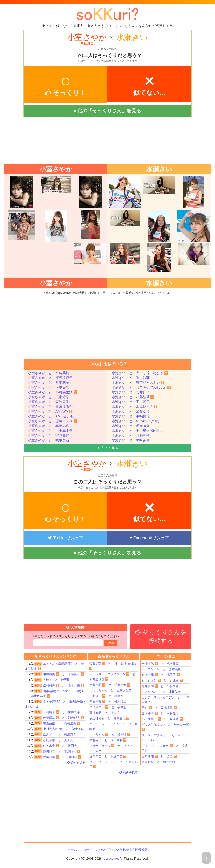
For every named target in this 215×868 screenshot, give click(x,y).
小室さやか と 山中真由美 (50, 431)
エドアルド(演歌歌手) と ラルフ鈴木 (55, 666)
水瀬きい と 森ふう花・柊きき (140, 373)
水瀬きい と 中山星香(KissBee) (138, 431)
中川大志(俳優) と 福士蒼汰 (55, 729)
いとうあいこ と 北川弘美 (161, 692)
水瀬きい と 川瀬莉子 (131, 436)
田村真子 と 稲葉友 (106, 696)
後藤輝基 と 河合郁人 (54, 718)
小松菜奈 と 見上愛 (49, 740)
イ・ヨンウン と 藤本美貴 (161, 669)
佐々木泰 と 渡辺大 (51, 746)
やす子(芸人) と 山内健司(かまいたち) (55, 704)
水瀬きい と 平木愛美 (131, 402)
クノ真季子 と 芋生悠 (108, 707)
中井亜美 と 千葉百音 (54, 674)
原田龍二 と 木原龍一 (52, 751)
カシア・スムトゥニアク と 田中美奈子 (166, 700)
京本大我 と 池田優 (161, 675)
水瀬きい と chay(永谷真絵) (135, 421)
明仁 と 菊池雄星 (159, 708)
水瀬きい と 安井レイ (131, 392)
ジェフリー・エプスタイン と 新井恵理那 (114, 677)
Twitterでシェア (65, 538)
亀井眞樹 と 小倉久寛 (160, 686)
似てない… (150, 84)
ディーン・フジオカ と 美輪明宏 (165, 748)
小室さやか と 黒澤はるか (50, 407)
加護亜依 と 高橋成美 (52, 723)
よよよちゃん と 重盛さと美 (111, 690)
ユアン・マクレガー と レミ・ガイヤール (166, 737)
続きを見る (76, 762)
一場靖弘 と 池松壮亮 (160, 664)
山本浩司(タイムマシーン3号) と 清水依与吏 (55, 693)
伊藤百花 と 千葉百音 (110, 685)
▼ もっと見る (107, 448)
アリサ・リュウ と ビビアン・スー (111, 748)
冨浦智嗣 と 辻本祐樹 (106, 713)
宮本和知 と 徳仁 (159, 756)
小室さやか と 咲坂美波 (49, 440)
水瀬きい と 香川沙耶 (131, 378)
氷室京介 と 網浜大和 (158, 762)
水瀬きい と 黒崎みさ (131, 440)
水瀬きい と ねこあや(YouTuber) (141, 387)
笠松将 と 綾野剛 (48, 680)
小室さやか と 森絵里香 (49, 402)
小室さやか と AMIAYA (50, 411)
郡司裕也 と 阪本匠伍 (54, 686)
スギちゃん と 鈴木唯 (110, 734)
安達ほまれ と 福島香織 (109, 718)
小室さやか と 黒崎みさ (49, 426)
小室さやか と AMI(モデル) (51, 416)
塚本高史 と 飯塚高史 (108, 756)
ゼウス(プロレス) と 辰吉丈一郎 (165, 727)
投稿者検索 (140, 850)
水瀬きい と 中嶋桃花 (131, 416)
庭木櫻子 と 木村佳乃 (160, 713)
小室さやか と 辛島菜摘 (49, 373)
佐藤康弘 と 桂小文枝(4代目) (113, 666)
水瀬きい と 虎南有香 (131, 426)
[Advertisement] (107, 141)
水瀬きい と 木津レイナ (135, 407)
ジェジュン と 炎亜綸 (162, 680)
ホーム (72, 850)
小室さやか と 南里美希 (49, 387)
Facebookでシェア (149, 538)
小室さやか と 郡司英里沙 (52, 392)
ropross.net (111, 858)
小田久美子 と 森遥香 (162, 719)
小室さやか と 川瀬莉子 (49, 383)
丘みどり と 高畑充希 (51, 734)
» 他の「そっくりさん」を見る (107, 111)
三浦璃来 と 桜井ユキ (52, 712)
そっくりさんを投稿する (161, 636)
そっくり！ (66, 84)
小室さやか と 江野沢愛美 (50, 378)
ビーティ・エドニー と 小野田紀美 (114, 764)
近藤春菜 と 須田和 (53, 757)
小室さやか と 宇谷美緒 (49, 436)
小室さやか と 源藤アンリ (52, 421)
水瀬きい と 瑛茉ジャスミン (138, 383)
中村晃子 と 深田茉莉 (108, 740)
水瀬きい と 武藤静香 (133, 397)
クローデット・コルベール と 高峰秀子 (114, 726)
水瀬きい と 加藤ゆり (131, 411)
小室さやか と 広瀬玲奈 (49, 397)
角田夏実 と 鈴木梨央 (108, 702)
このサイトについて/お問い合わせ (104, 850)
